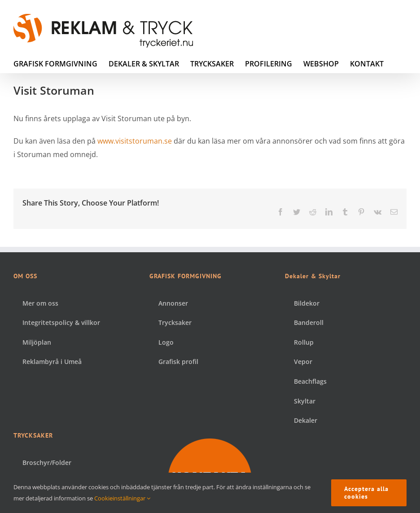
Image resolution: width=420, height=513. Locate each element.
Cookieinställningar (122, 498)
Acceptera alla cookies (366, 493)
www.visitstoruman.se (135, 141)
